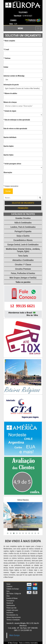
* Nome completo (9, 41)
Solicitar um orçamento (23, 203)
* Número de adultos (10, 93)
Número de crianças (10, 102)
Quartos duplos (9, 146)
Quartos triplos (8, 155)
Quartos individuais (10, 137)
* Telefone (7, 58)
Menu (20, 28)
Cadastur (9, 586)
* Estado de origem (10, 111)
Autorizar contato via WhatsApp (14, 76)
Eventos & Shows (12, 598)
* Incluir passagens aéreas (12, 164)
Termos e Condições (13, 620)
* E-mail (6, 49)
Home (8, 584)
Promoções (23, 208)
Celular (6, 67)
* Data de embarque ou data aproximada (17, 120)
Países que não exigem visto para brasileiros (12, 610)
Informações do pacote (11, 85)
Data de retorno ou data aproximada (15, 129)
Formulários (10, 601)
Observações (8, 172)
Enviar (8, 191)
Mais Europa (15, 635)
